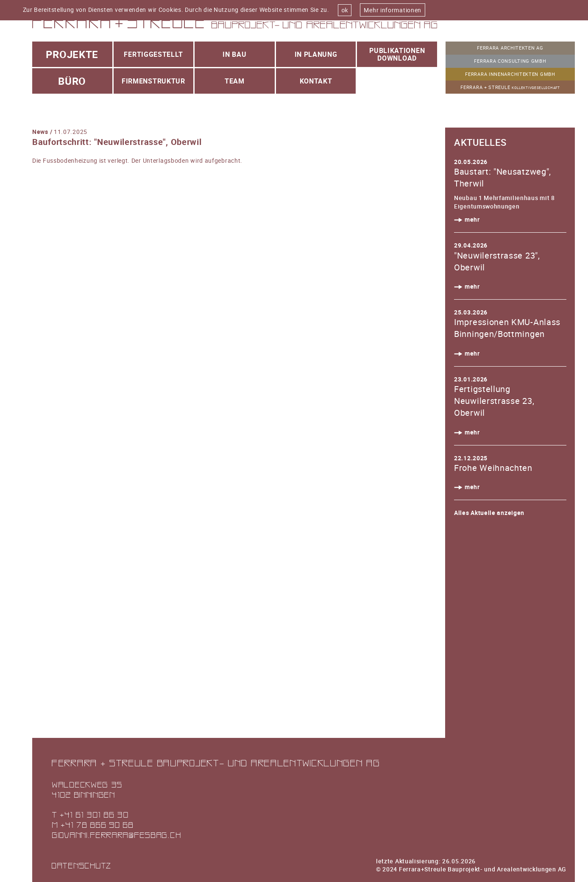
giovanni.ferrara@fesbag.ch (116, 835)
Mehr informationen (393, 10)
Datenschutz (81, 865)
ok (345, 10)
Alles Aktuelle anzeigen (489, 513)
